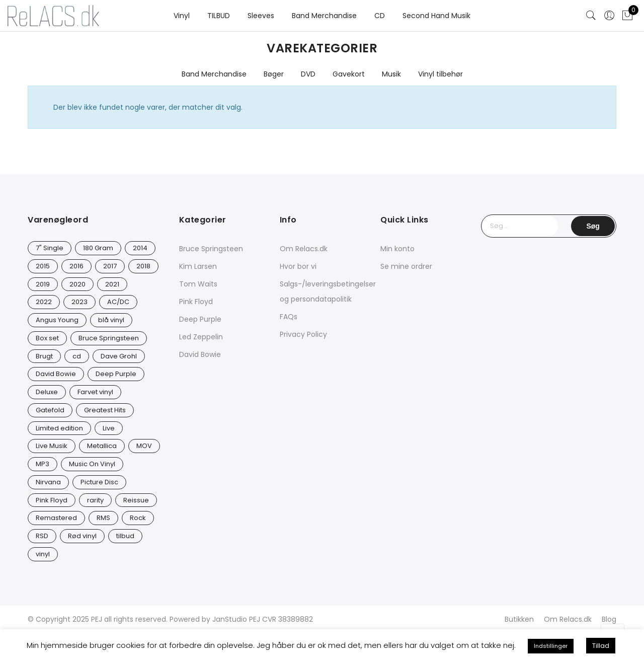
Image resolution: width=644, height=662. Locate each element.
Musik (391, 74)
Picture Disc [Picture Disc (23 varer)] (99, 482)
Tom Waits (198, 284)
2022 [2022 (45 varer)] (44, 302)
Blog (609, 619)
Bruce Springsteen (211, 249)
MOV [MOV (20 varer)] (144, 446)
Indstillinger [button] (551, 646)
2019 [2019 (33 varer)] (43, 284)
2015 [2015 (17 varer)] (43, 266)
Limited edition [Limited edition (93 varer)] (59, 428)
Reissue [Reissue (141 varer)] (136, 500)
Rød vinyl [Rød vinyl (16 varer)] (82, 536)
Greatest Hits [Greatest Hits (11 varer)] (105, 410)
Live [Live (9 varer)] (109, 428)
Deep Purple (200, 319)
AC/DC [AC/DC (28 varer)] (118, 302)
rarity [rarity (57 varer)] (95, 500)
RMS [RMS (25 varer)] (103, 518)
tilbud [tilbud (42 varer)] (125, 536)
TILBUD (219, 16)
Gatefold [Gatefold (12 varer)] (50, 410)
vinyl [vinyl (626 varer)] (43, 554)
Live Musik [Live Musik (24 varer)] (52, 446)
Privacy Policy (303, 334)
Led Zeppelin (201, 337)
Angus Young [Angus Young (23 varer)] (57, 320)
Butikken (519, 619)
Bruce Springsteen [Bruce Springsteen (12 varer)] (109, 338)
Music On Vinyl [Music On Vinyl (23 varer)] (92, 464)
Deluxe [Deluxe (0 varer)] (47, 392)
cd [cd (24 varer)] (77, 356)
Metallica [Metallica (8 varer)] (102, 446)
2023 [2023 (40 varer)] (79, 302)
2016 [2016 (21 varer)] (76, 266)
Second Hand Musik (436, 16)
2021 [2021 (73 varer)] (112, 284)
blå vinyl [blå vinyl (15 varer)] (111, 320)
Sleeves (261, 16)
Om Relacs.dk (304, 249)
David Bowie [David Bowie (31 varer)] (56, 374)
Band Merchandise (324, 16)
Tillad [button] (601, 646)
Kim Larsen (198, 266)
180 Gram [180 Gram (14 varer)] (98, 248)
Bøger (274, 74)
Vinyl (182, 16)
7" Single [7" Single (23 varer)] (50, 248)
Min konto (397, 249)
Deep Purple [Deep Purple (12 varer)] (116, 374)
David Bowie (200, 354)
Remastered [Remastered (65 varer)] (56, 518)
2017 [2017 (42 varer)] (110, 266)
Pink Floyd (196, 302)
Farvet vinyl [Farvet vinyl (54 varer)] (95, 392)
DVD (308, 74)
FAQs (289, 317)
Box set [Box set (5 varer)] (47, 338)
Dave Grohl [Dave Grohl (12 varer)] (119, 356)
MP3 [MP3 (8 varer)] (43, 464)
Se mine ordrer (406, 266)
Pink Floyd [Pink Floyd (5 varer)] (52, 500)
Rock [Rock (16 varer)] (138, 518)
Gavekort (349, 74)
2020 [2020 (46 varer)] (77, 284)
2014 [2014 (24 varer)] (140, 248)
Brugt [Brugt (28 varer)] (44, 356)
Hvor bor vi (298, 266)
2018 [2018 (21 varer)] (143, 266)
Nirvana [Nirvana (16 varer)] (48, 482)
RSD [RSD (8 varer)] (42, 536)
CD (380, 16)
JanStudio (230, 619)
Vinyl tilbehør (440, 74)
